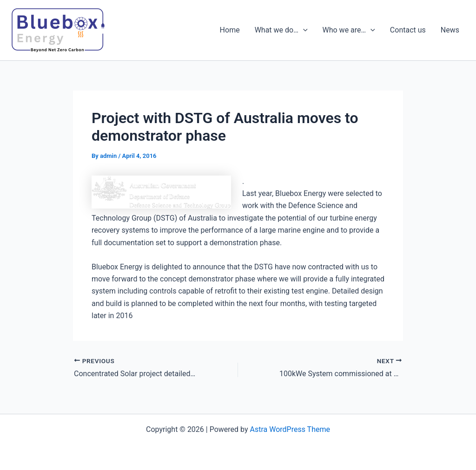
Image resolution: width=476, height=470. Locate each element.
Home (230, 30)
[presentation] (303, 30)
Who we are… (349, 30)
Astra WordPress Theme (290, 429)
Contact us (408, 30)
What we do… (281, 30)
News (450, 30)
